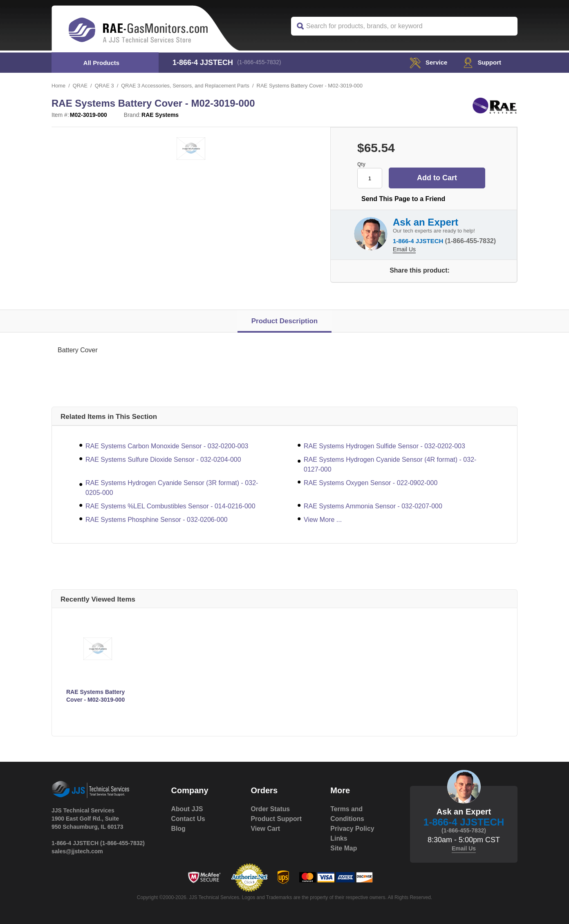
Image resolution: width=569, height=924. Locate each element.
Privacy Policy (353, 829)
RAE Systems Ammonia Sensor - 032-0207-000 (373, 506)
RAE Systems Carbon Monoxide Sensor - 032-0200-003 (167, 446)
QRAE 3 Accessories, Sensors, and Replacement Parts (187, 86)
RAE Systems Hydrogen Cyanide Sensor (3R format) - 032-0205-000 (172, 488)
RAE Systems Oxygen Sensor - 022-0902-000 (371, 483)
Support (482, 62)
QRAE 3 (105, 86)
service (426, 62)
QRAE (80, 86)
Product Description (284, 321)
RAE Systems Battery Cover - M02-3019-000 (95, 696)
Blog (179, 829)
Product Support (276, 819)
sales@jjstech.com (77, 851)
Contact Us (188, 819)
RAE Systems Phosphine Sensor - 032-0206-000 (157, 520)
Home (59, 86)
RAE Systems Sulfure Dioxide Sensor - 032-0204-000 (163, 460)
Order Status (270, 809)
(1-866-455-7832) (260, 63)
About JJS (187, 809)
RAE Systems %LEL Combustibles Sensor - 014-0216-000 (170, 506)
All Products (101, 63)
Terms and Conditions (347, 814)
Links (339, 838)
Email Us (404, 248)
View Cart (265, 829)
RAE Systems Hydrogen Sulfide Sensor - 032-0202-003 (384, 446)
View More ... (323, 520)
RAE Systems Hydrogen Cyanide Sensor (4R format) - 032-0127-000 (390, 464)
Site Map (344, 848)
